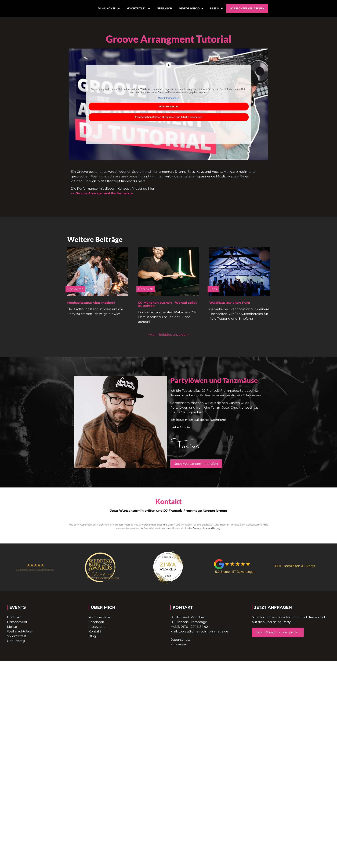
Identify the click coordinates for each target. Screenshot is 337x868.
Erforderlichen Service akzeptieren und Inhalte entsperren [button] (168, 117)
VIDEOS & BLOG (191, 8)
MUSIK (216, 8)
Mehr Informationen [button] (168, 98)
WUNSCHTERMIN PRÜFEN (247, 8)
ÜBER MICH (164, 8)
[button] (168, 335)
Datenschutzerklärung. (207, 528)
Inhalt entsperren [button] (169, 106)
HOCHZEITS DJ (138, 8)
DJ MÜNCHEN (109, 8)
